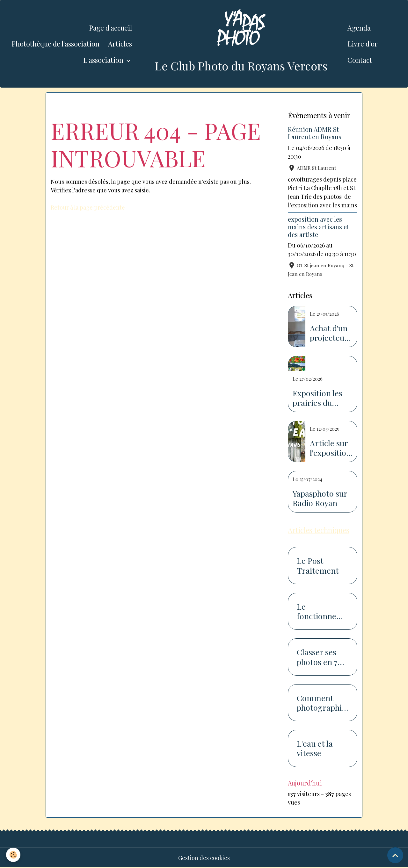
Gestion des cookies (204, 858)
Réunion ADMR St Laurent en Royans (315, 133)
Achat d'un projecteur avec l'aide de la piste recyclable (329, 333)
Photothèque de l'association (55, 44)
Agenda (359, 28)
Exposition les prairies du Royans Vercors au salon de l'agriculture (320, 398)
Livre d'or (363, 44)
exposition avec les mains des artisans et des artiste (318, 227)
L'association (104, 60)
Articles (120, 44)
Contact (360, 60)
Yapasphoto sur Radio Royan (320, 498)
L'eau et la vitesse (315, 748)
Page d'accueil (110, 28)
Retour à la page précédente (88, 207)
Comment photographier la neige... (321, 703)
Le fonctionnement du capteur (322, 611)
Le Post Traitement (318, 565)
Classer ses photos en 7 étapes (317, 657)
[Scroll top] (395, 855)
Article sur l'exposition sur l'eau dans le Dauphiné (330, 448)
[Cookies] (14, 855)
